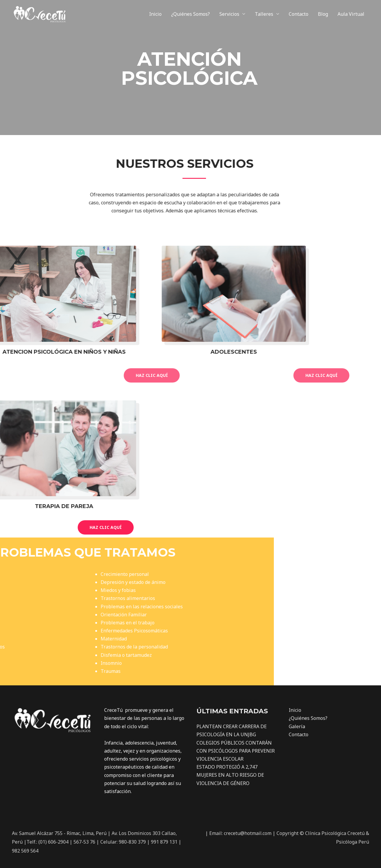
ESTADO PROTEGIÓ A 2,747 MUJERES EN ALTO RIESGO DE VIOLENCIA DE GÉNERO (230, 775)
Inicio (155, 14)
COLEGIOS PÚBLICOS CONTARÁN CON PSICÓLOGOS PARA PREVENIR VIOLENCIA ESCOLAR (236, 751)
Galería (297, 726)
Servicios (229, 14)
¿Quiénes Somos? (190, 14)
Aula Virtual (351, 14)
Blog (323, 14)
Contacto (299, 14)
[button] (106, 527)
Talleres (264, 14)
